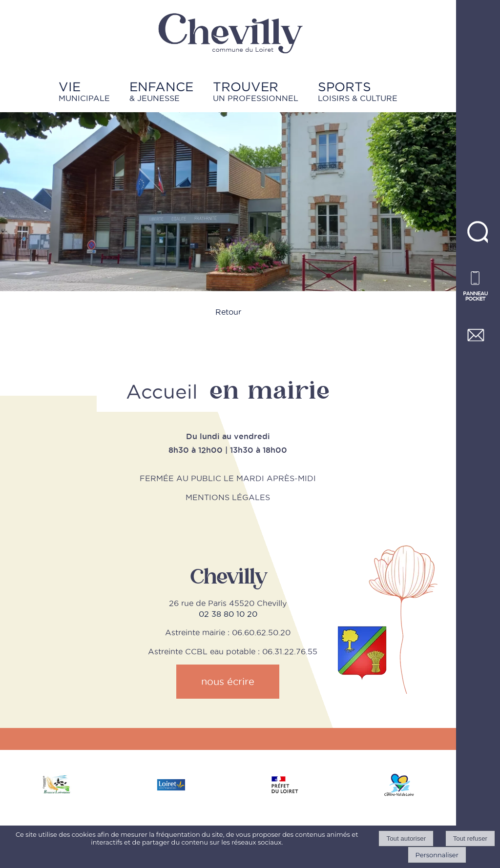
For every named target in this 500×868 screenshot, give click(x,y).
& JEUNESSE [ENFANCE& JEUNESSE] (161, 91)
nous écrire (228, 682)
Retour (228, 312)
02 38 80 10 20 (228, 614)
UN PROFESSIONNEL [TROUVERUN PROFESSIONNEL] (256, 91)
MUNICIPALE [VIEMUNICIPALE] (84, 91)
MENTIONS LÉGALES (228, 497)
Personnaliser (437, 855)
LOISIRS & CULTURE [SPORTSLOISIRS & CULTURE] (358, 91)
